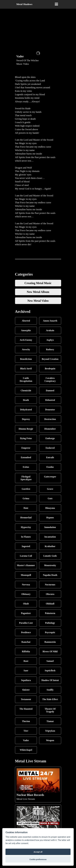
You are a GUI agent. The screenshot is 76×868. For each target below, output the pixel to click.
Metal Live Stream (38, 784)
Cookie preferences (38, 859)
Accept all (38, 852)
